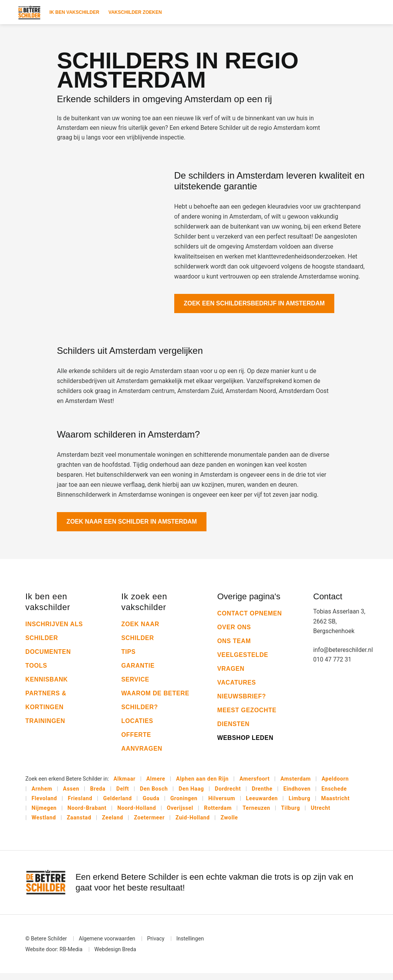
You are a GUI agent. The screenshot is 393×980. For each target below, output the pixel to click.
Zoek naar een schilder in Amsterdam (133, 526)
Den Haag (192, 794)
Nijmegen (44, 814)
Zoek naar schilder (141, 636)
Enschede (334, 794)
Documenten (49, 657)
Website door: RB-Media (54, 956)
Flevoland (44, 804)
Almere (156, 784)
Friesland (80, 804)
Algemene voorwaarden (107, 945)
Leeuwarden (262, 804)
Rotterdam (218, 814)
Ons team (234, 646)
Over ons (234, 633)
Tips (129, 657)
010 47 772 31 (333, 666)
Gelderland (118, 804)
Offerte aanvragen (142, 747)
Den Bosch (154, 794)
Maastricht (335, 804)
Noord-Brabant (87, 814)
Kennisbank (47, 685)
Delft (123, 794)
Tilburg (290, 814)
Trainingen (46, 726)
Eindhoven (297, 794)
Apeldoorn (335, 784)
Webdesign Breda (115, 956)
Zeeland (113, 824)
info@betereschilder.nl (340, 656)
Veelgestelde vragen (243, 667)
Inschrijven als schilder (55, 636)
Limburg (300, 804)
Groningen (184, 804)
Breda (98, 794)
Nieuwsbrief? (242, 702)
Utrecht (321, 814)
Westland (44, 824)
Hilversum (222, 804)
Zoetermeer (149, 824)
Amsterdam (296, 784)
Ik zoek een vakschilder (144, 607)
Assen (71, 794)
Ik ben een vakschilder (48, 607)
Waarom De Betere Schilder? (154, 706)
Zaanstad (79, 824)
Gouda (151, 804)
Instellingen (190, 945)
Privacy (156, 945)
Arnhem (42, 794)
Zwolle (229, 824)
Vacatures (237, 688)
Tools (36, 671)
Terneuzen (256, 814)
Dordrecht (228, 794)
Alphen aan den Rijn (202, 784)
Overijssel (180, 814)
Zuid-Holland (192, 824)
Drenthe (262, 794)
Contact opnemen (250, 619)
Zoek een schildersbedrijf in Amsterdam (256, 306)
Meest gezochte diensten (247, 722)
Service (135, 685)
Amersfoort (255, 784)
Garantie (138, 671)
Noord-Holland (137, 814)
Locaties (138, 726)
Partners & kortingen (46, 706)
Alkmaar (125, 784)
